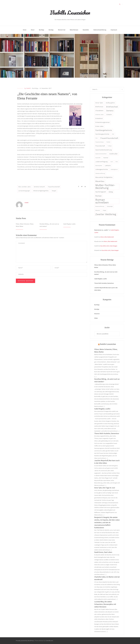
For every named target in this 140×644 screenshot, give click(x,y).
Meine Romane (74, 30)
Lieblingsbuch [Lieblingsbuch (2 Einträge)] (114, 169)
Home (25, 30)
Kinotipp (51, 30)
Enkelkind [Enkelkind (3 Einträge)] (99, 118)
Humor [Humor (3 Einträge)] (106, 158)
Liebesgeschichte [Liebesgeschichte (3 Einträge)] (102, 169)
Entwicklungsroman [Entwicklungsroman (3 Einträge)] (103, 122)
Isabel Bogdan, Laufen (69, 224)
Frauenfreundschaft (54, 187)
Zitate (96, 318)
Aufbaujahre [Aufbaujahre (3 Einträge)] (110, 103)
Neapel (54, 191)
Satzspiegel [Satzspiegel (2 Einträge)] (110, 206)
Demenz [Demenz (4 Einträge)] (110, 111)
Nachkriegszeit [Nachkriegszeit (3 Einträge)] (101, 192)
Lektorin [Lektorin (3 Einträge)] (108, 166)
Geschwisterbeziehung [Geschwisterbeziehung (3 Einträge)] (103, 150)
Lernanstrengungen (24, 191)
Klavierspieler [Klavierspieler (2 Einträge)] (99, 166)
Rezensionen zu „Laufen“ (101, 230)
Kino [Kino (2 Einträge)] (117, 162)
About (33, 30)
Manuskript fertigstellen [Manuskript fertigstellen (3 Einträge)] (104, 177)
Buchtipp (42, 30)
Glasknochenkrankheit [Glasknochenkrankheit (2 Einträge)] (101, 154)
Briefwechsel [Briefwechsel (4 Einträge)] (112, 107)
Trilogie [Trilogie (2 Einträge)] (104, 210)
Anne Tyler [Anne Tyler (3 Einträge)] (99, 103)
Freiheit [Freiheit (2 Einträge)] (108, 142)
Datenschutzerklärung (100, 30)
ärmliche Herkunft (39, 187)
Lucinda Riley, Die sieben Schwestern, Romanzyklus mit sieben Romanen (105, 604)
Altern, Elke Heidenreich (107, 237)
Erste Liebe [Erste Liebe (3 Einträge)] (99, 126)
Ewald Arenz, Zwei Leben (103, 552)
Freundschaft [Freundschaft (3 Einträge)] (100, 146)
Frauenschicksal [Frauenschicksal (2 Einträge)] (99, 142)
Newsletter (86, 30)
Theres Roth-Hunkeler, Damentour (104, 283)
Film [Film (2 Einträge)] (96, 138)
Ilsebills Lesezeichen (70, 13)
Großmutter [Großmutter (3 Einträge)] (113, 154)
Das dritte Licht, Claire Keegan (109, 246)
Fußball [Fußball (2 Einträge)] (110, 146)
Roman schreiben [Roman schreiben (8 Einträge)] (102, 201)
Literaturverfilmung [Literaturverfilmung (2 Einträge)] (100, 173)
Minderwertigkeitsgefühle (41, 191)
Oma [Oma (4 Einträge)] (111, 192)
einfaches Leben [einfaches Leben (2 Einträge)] (99, 115)
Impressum (114, 30)
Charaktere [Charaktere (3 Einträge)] (99, 111)
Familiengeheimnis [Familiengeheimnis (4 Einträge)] (104, 130)
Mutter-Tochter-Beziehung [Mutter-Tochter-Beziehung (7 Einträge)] (105, 187)
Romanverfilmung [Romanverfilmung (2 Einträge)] (100, 206)
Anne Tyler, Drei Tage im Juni (105, 488)
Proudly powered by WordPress (25, 641)
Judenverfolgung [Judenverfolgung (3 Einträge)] (101, 162)
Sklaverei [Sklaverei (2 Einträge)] (98, 210)
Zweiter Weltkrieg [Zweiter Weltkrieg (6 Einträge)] (106, 214)
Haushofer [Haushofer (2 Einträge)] (98, 158)
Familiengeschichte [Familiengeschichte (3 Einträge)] (102, 134)
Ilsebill (28, 88)
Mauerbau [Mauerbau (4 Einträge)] (100, 181)
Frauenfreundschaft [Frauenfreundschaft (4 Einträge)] (109, 138)
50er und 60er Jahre (24, 187)
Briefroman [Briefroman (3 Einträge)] (99, 107)
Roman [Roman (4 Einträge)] (98, 196)
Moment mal (62, 30)
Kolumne (97, 314)
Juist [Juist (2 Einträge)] (112, 162)
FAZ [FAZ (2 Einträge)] (113, 134)
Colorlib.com (49, 641)
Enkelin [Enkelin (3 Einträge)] (109, 115)
